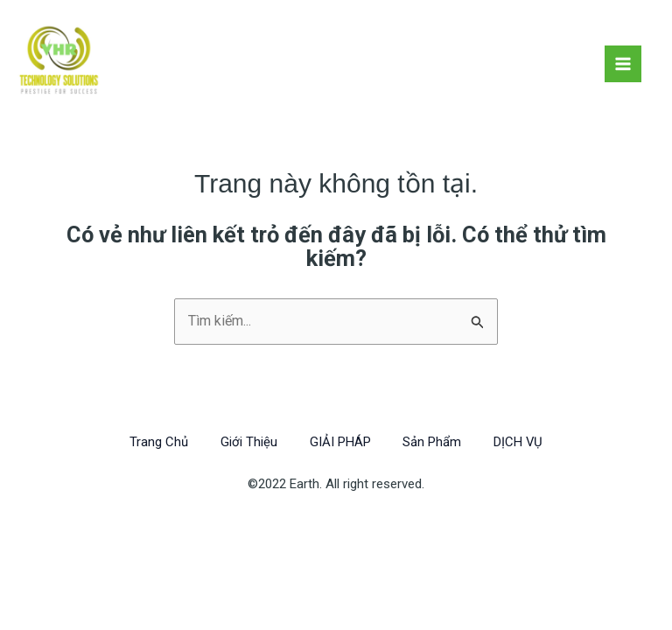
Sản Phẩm (434, 442)
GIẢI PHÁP (339, 442)
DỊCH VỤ (524, 442)
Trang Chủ (153, 442)
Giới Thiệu (245, 442)
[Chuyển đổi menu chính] (623, 64)
